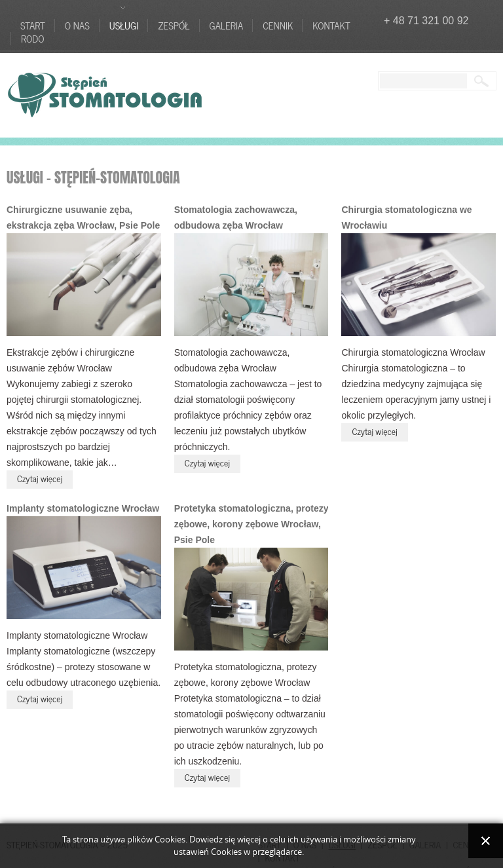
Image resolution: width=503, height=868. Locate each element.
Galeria (227, 26)
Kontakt (331, 26)
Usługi (124, 26)
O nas (77, 26)
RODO (32, 39)
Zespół (174, 26)
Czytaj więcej (40, 478)
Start (33, 26)
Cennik (278, 26)
